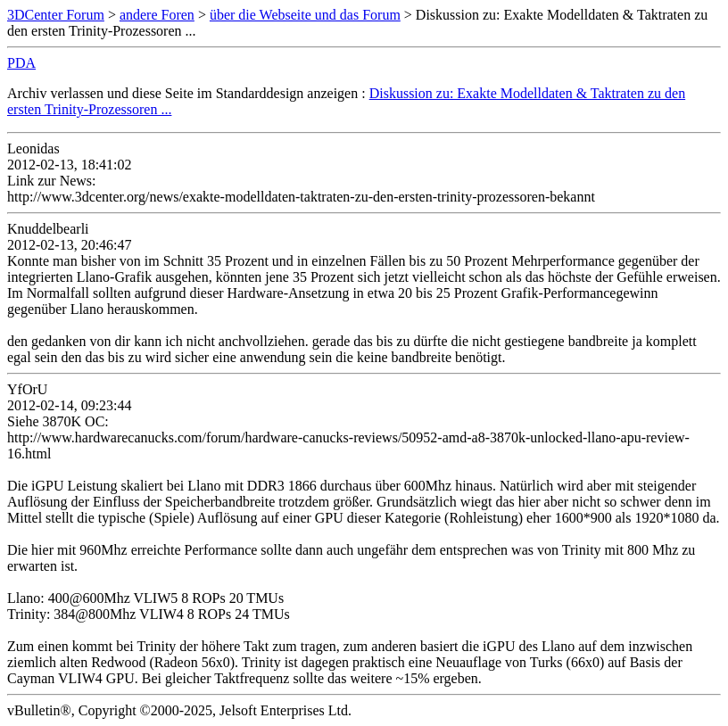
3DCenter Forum (56, 15)
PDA (21, 63)
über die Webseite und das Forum (305, 15)
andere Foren (157, 15)
